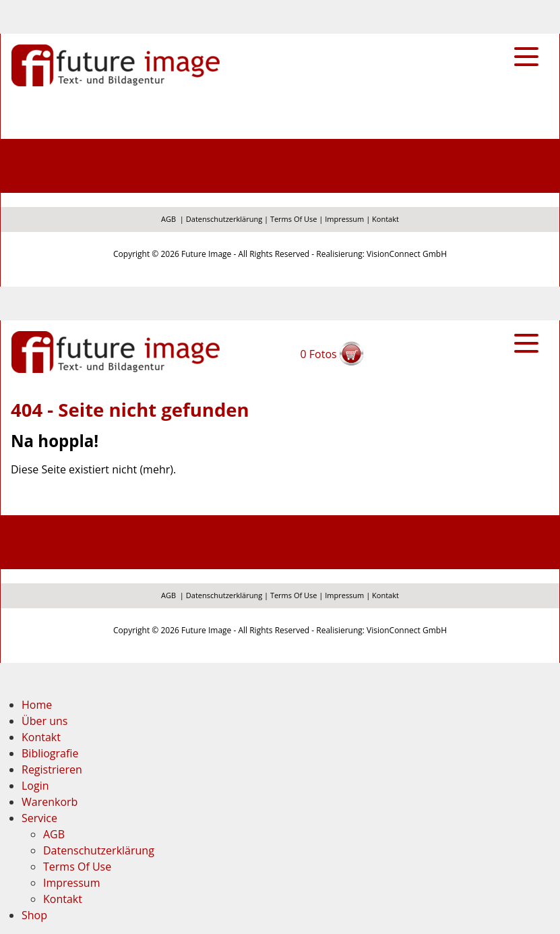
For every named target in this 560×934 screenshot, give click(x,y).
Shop (34, 915)
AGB (168, 219)
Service (39, 818)
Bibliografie (50, 753)
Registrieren (52, 769)
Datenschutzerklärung (224, 219)
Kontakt (385, 219)
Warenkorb (50, 802)
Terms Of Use (294, 219)
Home (37, 705)
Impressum (344, 219)
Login (35, 786)
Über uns (44, 721)
